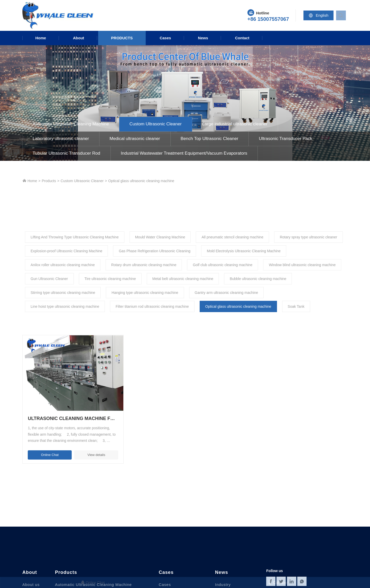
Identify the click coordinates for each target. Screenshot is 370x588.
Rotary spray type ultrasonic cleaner (308, 237)
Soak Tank (296, 306)
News (203, 38)
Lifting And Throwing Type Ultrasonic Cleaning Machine (75, 237)
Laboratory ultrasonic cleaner (61, 139)
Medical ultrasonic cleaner (135, 139)
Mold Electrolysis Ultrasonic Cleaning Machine (244, 251)
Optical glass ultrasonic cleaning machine (141, 181)
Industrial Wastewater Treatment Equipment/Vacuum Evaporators (184, 153)
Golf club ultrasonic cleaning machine (223, 265)
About (78, 38)
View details (77, 435)
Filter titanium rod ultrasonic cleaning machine (152, 306)
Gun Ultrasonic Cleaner (49, 279)
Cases (165, 38)
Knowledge (226, 580)
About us (31, 565)
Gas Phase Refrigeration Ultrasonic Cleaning (155, 251)
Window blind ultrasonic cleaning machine (302, 265)
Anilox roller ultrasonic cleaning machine (63, 265)
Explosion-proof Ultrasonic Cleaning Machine (66, 251)
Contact (242, 38)
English (320, 15)
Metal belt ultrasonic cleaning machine (183, 279)
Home (41, 38)
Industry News (223, 569)
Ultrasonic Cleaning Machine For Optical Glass (60, 399)
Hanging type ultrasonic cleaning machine (145, 293)
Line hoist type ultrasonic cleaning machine (65, 306)
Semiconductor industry (182, 573)
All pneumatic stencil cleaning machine (232, 237)
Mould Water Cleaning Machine (160, 237)
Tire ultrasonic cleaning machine (110, 279)
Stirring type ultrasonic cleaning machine (63, 293)
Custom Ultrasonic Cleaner (156, 124)
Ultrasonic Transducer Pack (285, 139)
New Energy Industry (179, 580)
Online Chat (43, 435)
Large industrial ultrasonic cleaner (235, 124)
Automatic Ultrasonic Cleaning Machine (71, 124)
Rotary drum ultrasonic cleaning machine (144, 265)
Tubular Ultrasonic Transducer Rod (66, 153)
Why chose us (36, 573)
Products (122, 38)
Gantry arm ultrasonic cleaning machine (226, 293)
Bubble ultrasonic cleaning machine (258, 279)
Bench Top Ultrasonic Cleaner (210, 139)
